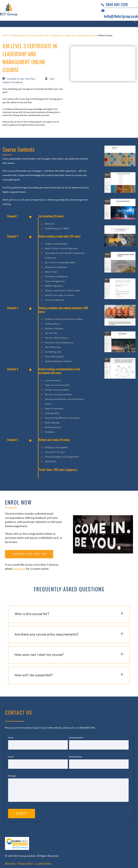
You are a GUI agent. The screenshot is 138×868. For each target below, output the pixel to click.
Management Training (24, 36)
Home (6, 35)
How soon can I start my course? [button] (39, 655)
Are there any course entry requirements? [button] (46, 635)
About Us (10, 864)
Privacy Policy (26, 864)
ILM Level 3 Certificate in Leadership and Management (66, 36)
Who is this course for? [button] (32, 614)
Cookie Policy (44, 864)
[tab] (69, 614)
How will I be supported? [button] (34, 676)
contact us (19, 569)
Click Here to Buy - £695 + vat (30, 554)
